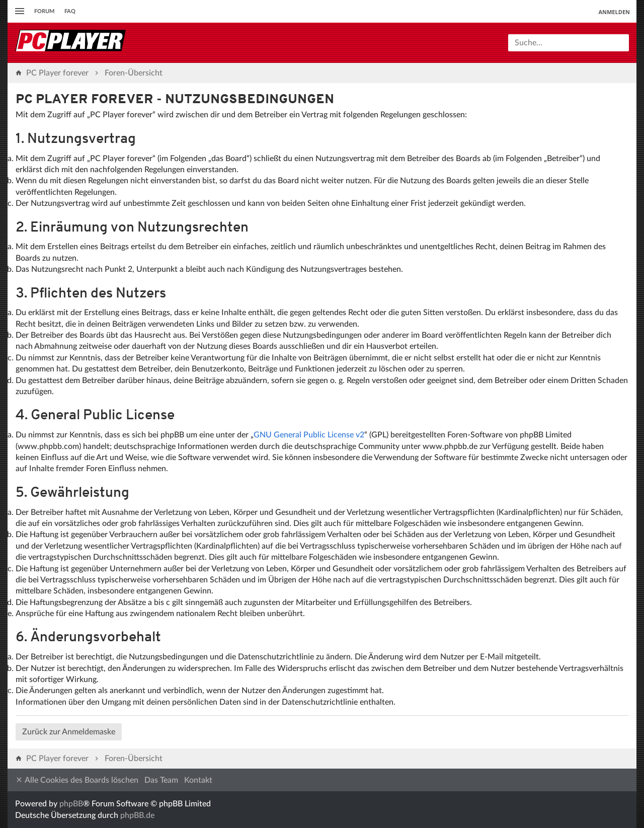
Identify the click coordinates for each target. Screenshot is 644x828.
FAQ (70, 11)
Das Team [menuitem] (161, 780)
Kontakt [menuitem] (198, 780)
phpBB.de (137, 815)
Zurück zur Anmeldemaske (69, 732)
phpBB (71, 804)
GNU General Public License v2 (309, 435)
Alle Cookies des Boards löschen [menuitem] (77, 780)
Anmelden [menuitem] (614, 12)
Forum (44, 11)
